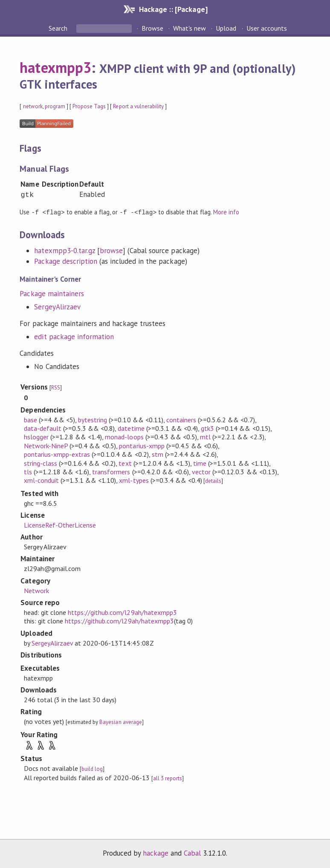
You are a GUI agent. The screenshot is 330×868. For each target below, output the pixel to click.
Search (59, 28)
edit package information (74, 336)
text (125, 463)
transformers (111, 471)
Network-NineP (46, 445)
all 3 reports (168, 778)
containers (181, 419)
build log (92, 769)
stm (158, 454)
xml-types (134, 480)
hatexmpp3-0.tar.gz (64, 250)
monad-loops (124, 436)
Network (36, 590)
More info (226, 212)
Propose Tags (89, 106)
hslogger (36, 436)
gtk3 (207, 428)
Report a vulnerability (138, 106)
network (33, 106)
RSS (56, 387)
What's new (190, 28)
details (213, 480)
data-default (43, 428)
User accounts (267, 28)
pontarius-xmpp (142, 445)
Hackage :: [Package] (173, 9)
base (30, 419)
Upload (226, 28)
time (200, 463)
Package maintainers (52, 293)
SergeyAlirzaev (57, 306)
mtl (205, 436)
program (55, 106)
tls (28, 471)
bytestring (93, 419)
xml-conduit (41, 480)
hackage (156, 853)
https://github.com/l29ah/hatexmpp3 (122, 612)
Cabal (192, 853)
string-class (41, 463)
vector (201, 471)
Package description (65, 261)
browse (111, 250)
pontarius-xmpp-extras (57, 454)
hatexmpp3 (55, 67)
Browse (152, 28)
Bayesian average (120, 722)
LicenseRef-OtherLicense (60, 525)
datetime (131, 428)
